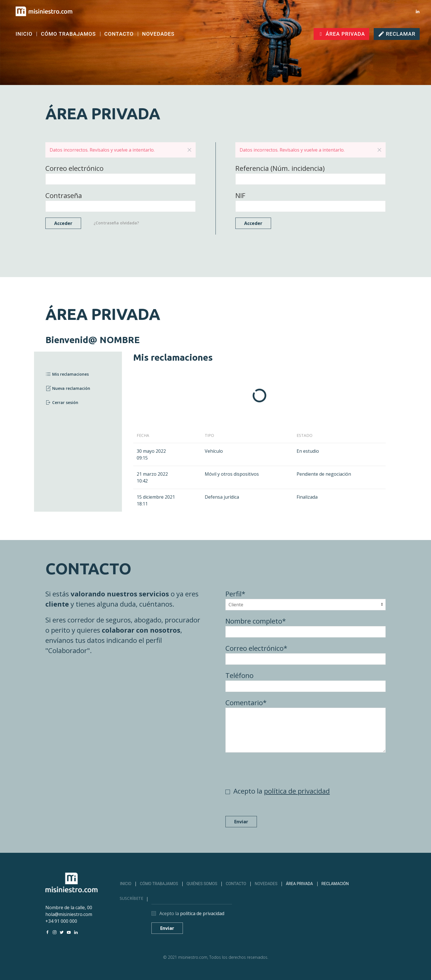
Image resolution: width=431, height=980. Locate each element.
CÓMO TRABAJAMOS (68, 34)
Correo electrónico (74, 168)
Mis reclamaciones (67, 374)
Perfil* (235, 594)
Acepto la (282, 791)
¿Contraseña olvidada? (116, 223)
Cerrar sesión (62, 403)
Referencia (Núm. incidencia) (280, 168)
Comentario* (246, 702)
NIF (240, 195)
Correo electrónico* (256, 648)
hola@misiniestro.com (69, 914)
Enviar (241, 822)
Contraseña (64, 195)
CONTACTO (119, 34)
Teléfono (239, 675)
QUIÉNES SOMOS (202, 884)
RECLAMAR (397, 34)
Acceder (63, 223)
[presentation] (269, 769)
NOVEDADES (158, 34)
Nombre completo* (256, 621)
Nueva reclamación (68, 388)
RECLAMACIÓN (335, 884)
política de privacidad (297, 791)
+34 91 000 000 (61, 921)
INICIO (24, 34)
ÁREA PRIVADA (341, 34)
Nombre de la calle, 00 (69, 907)
